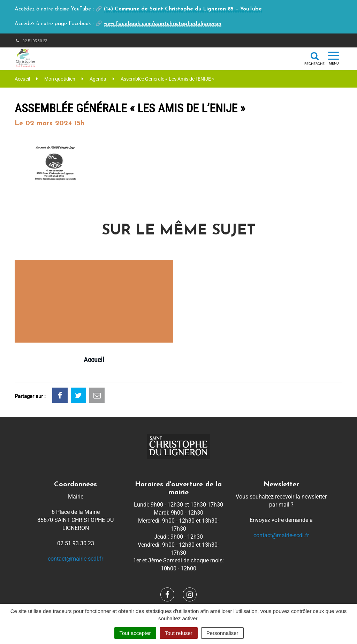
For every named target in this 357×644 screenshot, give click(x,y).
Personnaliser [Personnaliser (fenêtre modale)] (222, 633)
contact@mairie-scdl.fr (75, 559)
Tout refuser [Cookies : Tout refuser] (179, 633)
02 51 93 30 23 (31, 40)
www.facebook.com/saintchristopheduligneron (163, 24)
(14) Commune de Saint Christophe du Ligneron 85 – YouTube (183, 9)
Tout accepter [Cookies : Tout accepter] (135, 633)
